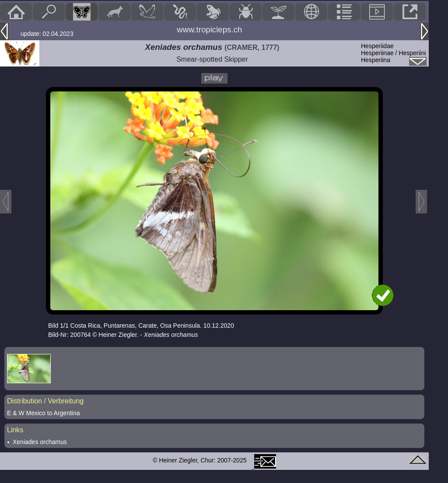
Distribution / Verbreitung (45, 401)
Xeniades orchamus (40, 442)
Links (15, 430)
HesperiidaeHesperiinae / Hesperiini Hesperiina (394, 53)
